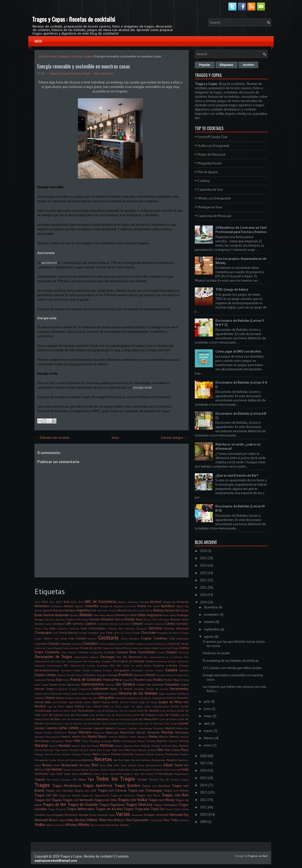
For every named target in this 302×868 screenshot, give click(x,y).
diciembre (211, 607)
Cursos (161, 652)
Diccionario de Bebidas (129, 661)
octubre (209, 622)
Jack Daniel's (60, 702)
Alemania (183, 602)
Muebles (151, 741)
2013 (203, 792)
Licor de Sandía (72, 723)
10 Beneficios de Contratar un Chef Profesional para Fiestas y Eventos (241, 230)
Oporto (184, 746)
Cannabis (182, 624)
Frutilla (158, 680)
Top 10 (164, 779)
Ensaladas (137, 670)
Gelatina (110, 685)
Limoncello (86, 728)
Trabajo (184, 780)
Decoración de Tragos (53, 657)
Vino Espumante (137, 820)
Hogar (88, 56)
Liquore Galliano (105, 728)
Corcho (103, 644)
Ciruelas (184, 633)
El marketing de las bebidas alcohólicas (231, 661)
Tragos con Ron (175, 795)
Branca (119, 619)
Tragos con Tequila (48, 800)
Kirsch (98, 706)
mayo (208, 716)
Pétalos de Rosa (147, 750)
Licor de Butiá (168, 711)
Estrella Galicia (75, 675)
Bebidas (86, 615)
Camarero (124, 624)
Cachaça (58, 624)
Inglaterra (133, 698)
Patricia (84, 750)
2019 (203, 602)
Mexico (164, 737)
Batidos (74, 615)
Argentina (83, 610)
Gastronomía (92, 684)
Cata (52, 628)
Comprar (65, 644)
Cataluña (62, 628)
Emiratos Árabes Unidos (76, 670)
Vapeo (112, 815)
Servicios (94, 770)
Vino (103, 820)
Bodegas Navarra (45, 619)
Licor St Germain (153, 723)
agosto (209, 637)
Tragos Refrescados (81, 809)
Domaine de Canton (83, 666)
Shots (121, 770)
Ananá (142, 606)
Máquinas (99, 732)
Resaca (47, 765)
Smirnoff (176, 770)
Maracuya (112, 732)
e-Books (172, 665)
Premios (160, 754)
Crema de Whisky (169, 648)
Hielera (66, 694)
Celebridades (97, 628)
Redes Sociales (132, 760)
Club (56, 638)
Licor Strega (171, 723)
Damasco (183, 652)
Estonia (61, 675)
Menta (153, 737)
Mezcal (185, 737)
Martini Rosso (97, 737)
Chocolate (148, 633)
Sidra (128, 770)
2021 (203, 587)
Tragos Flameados (166, 805)
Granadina (172, 684)
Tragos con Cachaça (59, 790)
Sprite (75, 774)
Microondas (57, 741)
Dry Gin (116, 665)
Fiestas (51, 680)
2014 (38, 602)
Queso (78, 760)
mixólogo (106, 741)
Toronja (175, 780)
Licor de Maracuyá (120, 719)
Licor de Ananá (127, 711)
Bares (39, 615)
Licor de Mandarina (72, 719)
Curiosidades (147, 652)
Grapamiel (61, 689)
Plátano (87, 754)
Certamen (141, 628)
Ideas (85, 698)
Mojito (117, 741)
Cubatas (72, 652)
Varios (123, 814)
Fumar (53, 684)
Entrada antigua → (174, 438)
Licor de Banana (148, 711)
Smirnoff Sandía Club (213, 137)
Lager (126, 706)
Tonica (153, 779)
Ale (174, 602)
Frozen (139, 680)
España (171, 670)
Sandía (76, 770)
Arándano (69, 610)
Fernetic (160, 675)
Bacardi (123, 610)
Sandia (67, 770)
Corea (120, 644)
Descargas (108, 657)
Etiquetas (102, 675)
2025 (203, 558)
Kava (89, 706)
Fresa (118, 680)
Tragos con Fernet (176, 790)
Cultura (83, 652)
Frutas (149, 680)
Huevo (50, 698)
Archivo (249, 65)
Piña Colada (172, 750)
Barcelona (182, 610)
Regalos (172, 760)
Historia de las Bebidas (138, 693)
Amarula (131, 606)
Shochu (113, 770)
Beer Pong (100, 615)
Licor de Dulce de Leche (119, 715)
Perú (128, 750)
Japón (96, 702)
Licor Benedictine (82, 711)
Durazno (159, 665)
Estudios (90, 675)
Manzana (85, 732)
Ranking (88, 760)
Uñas (49, 815)
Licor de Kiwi (51, 719)
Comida (53, 644)
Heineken (139, 689)
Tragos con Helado (69, 795)
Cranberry (139, 644)
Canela (170, 624)
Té (156, 774)
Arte (94, 610)
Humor (60, 698)
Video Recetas (76, 820)
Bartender (62, 615)
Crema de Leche (91, 648)
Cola (172, 638)
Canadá (148, 624)
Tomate (142, 779)
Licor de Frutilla (168, 715)
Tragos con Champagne (145, 790)
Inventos (183, 698)
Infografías (107, 698)
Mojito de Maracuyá (212, 154)
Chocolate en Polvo (168, 633)
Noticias (107, 745)
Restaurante (70, 765)
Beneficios (122, 615)
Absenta (122, 602)
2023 (73, 602)
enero (208, 745)
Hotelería (40, 698)
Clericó (48, 638)
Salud (168, 765)
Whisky (84, 824)
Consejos (90, 643)
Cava (84, 628)
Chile (109, 633)
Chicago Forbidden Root (92, 633)
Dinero (172, 661)
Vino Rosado (156, 820)
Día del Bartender (129, 657)
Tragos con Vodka (132, 800)
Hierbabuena (100, 693)
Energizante (122, 670)
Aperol (180, 606)
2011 (203, 807)
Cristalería (52, 652)
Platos (96, 754)
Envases (149, 670)
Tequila (40, 779)
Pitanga (39, 754)
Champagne (43, 633)
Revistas (85, 765)
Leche (175, 706)
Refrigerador (159, 760)
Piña (160, 750)
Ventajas (149, 815)
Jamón (88, 702)
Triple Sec (158, 809)
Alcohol (156, 602)
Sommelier (42, 774)
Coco (124, 638)
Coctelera (134, 638)
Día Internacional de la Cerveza (163, 657)
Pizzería (66, 754)
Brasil (140, 619)
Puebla (52, 760)
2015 (45, 602)
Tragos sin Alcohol (109, 809)
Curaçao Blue (126, 652)
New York (86, 746)
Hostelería (183, 694)
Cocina (81, 638)
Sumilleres (115, 774)
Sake (116, 765)
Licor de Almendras (106, 711)
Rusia (103, 765)
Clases (38, 638)
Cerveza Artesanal (176, 628)
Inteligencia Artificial (164, 698)
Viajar (62, 820)
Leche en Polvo (61, 711)
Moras (141, 741)
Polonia (106, 754)
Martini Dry (79, 737)
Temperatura (181, 774)
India (96, 698)
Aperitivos (168, 606)
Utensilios (71, 815)
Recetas (103, 759)
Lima (62, 728)
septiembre (212, 629)
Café (68, 624)
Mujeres (162, 741)
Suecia (97, 774)
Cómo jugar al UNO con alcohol (238, 351)
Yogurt (94, 825)
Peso (134, 750)
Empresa (97, 670)
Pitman (49, 754)
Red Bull (118, 760)
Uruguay (58, 815)
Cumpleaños (96, 652)
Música (184, 741)
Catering (74, 628)
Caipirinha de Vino (210, 190)
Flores (66, 680)
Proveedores (41, 760)
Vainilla (83, 815)
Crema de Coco (71, 648)
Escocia (160, 670)
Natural (53, 746)
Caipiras (91, 624)
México (175, 737)
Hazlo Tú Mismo (121, 689)
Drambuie (103, 666)
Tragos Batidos (127, 785)
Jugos (70, 706)
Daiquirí (171, 652)
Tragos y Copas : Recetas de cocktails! (74, 19)
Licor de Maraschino (145, 719)
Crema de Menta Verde (144, 648)
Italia (48, 702)
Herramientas (179, 689)
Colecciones (182, 638)
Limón (73, 728)
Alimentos (42, 606)
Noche (96, 746)
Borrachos (83, 619)
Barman (49, 615)
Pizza (57, 754)
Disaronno (183, 661)
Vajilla (92, 815)
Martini (66, 737)
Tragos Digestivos (112, 805)
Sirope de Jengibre (142, 770)
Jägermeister (76, 702)
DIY (66, 665)
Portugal (140, 754)
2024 (81, 602)
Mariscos (39, 737)
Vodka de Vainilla (55, 825)
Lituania (122, 728)
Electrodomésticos (47, 670)
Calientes (103, 624)
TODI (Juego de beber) (232, 290)
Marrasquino (53, 737)
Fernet (150, 675)
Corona (128, 644)
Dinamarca (161, 661)
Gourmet (158, 684)
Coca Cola (67, 638)
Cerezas (130, 628)
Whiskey (71, 825)
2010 (203, 815)
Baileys (159, 610)
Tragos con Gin (46, 795)
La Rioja (116, 706)
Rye (110, 765)
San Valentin (54, 769)
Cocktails (108, 638)
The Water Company (59, 780)
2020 (203, 595)
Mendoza (142, 737)
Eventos (125, 675)
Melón (132, 737)
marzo (208, 731)
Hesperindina (42, 694)
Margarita (153, 732)
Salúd (178, 765)
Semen (85, 770)
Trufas (177, 809)
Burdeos (39, 624)
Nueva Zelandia (124, 746)
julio (207, 701)
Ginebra (129, 684)
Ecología (64, 56)
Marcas (141, 732)
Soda (185, 769)
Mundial (173, 741)
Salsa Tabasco (128, 765)
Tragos (42, 785)
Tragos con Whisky (161, 800)
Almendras (56, 606)
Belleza (110, 615)
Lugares (132, 728)
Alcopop (167, 602)
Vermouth (162, 815)
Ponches (128, 754)
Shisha (104, 770)
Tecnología (165, 774)
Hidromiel (56, 694)
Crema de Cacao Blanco (48, 648)
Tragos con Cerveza (112, 790)
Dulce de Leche (132, 666)
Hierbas (113, 694)
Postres (150, 754)
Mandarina (60, 732)
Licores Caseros (46, 728)
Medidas (123, 737)
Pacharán (48, 750)
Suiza (105, 774)
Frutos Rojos (172, 680)
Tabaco (149, 774)
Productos (172, 754)
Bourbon (108, 619)
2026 (203, 551)
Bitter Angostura (150, 615)
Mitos (85, 741)
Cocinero (92, 638)
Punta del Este (66, 760)
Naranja (41, 745)
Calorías (113, 624)
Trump (185, 809)
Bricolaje (164, 619)
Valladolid (102, 815)
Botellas (95, 619)
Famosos (139, 675)
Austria (113, 610)
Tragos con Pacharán (123, 795)
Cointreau (160, 638)
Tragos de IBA (54, 804)
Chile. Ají (119, 633)
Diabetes (107, 661)
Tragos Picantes (57, 809)
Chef (55, 633)
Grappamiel (85, 689)
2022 (203, 580)
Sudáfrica (86, 774)
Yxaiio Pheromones (108, 825)
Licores (184, 723)
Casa (53, 56)
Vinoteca (184, 820)
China (128, 633)
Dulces (147, 666)
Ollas (175, 746)
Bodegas (183, 615)
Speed (67, 774)
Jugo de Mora (56, 706)
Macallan (158, 728)
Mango (72, 732)
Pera (121, 750)
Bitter (134, 615)
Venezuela (137, 815)
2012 (203, 800)
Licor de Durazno (145, 715)
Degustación (81, 657)
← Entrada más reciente (53, 438)
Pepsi (115, 750)
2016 (52, 602)
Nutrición (166, 746)
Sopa (53, 774)
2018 (66, 602)
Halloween (101, 689)
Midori (69, 741)
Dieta (149, 661)
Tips (91, 779)
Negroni (76, 746)
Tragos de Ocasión (83, 804)
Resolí (57, 765)
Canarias (159, 624)
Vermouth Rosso (46, 820)
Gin (118, 684)
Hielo (74, 694)
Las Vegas (137, 706)
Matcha (113, 737)
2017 (59, 602)
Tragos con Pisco (148, 795)
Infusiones (121, 698)
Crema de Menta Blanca (116, 648)
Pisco (185, 750)
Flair (59, 680)
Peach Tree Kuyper (100, 750)
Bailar (149, 610)
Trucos (169, 809)
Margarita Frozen (210, 163)
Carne (38, 628)
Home (43, 56)
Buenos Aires (180, 619)
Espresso (184, 670)
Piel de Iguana (208, 172)
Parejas (74, 750)
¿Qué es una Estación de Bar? (237, 475)
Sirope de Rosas (161, 770)
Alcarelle (144, 602)
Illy (90, 698)
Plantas (77, 754)
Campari (137, 624)
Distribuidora (54, 666)
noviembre (211, 615)
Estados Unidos (45, 675)
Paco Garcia (62, 750)
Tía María (79, 779)
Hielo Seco (84, 694)
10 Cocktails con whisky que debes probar (232, 668)
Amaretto (92, 606)
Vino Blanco (116, 820)
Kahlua (79, 706)
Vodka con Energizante (214, 146)
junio (207, 709)
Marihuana (182, 732)
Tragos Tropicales (137, 809)
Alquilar (79, 606)
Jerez (115, 702)
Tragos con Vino (105, 800)
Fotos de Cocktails (86, 679)
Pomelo (116, 754)
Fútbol (62, 685)
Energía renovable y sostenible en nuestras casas (84, 66)
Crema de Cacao (178, 644)
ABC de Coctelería (100, 601)
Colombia (41, 644)
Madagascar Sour (210, 207)
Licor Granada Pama (113, 723)
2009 (203, 822)
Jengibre (106, 702)
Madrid (170, 728)
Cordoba (111, 644)
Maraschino (127, 732)
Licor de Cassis (52, 715)
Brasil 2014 (151, 619)
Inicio (38, 41)
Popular (205, 65)
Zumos (124, 825)
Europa (113, 675)
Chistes (136, 633)
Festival (170, 675)
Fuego (45, 685)
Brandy (130, 619)
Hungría (70, 698)
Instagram (145, 698)
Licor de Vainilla (91, 723)
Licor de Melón (168, 719)
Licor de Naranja (53, 723)
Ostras (38, 750)
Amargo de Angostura (112, 606)
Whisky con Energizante (214, 198)
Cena (121, 628)
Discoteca (40, 666)
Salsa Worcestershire (150, 765)
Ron (95, 765)
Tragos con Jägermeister (95, 795)
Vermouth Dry (179, 815)
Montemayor (129, 741)
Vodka (40, 824)
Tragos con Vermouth (78, 800)
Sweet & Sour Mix (134, 774)
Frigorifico (128, 680)
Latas (147, 706)
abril (207, 724)
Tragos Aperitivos (98, 785)
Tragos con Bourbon (156, 786)
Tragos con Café (85, 790)
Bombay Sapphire (66, 619)
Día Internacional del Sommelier (81, 661)
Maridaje (167, 732)
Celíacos (112, 628)
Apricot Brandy (53, 610)
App (187, 606)
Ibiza (78, 698)
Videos (92, 820)
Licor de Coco (97, 715)
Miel (77, 741)
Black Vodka (169, 615)
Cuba (63, 652)
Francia (108, 680)
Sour (59, 774)
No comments (104, 73)
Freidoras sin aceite (216, 653)
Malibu (48, 732)
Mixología (95, 741)
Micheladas (42, 741)
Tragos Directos (139, 804)
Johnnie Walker (129, 702)
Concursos (77, 644)
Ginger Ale (144, 684)
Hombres (171, 694)
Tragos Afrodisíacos (67, 786)
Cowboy (204, 181)
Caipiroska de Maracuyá (214, 216)
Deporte (94, 657)
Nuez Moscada (142, 746)
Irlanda (39, 702)
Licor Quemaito (134, 723)
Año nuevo (154, 606)
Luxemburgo (145, 728)
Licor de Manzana (97, 719)
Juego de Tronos (148, 702)
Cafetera (78, 624)
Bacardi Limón (137, 610)
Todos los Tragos (116, 779)
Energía (77, 56)
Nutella (156, 746)
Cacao (48, 624)
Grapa (50, 689)
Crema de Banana (156, 644)
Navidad (64, 746)
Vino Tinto (171, 820)
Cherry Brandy (68, 633)
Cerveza (155, 628)
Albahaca (133, 602)
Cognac (146, 638)
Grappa (73, 689)
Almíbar (69, 606)
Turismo (40, 815)
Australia (102, 610)
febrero (209, 738)
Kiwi (106, 706)
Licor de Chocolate (76, 715)
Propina (184, 754)
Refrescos (146, 760)
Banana (170, 610)
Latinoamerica (161, 706)
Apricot (38, 610)
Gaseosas (73, 684)
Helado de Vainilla (157, 689)
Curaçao (110, 652)
